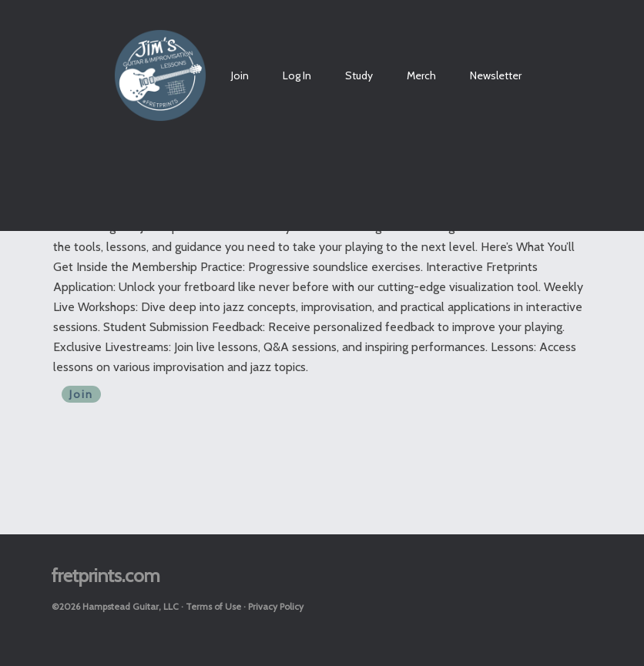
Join (240, 75)
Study (359, 75)
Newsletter (496, 75)
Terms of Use (213, 606)
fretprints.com (106, 576)
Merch (421, 75)
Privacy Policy (276, 606)
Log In (297, 75)
